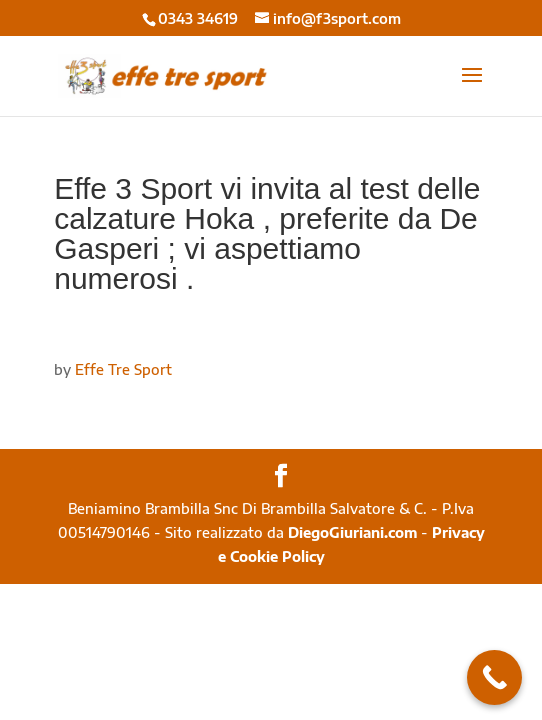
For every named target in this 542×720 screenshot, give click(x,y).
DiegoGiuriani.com (352, 532)
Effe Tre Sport (123, 369)
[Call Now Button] (494, 677)
